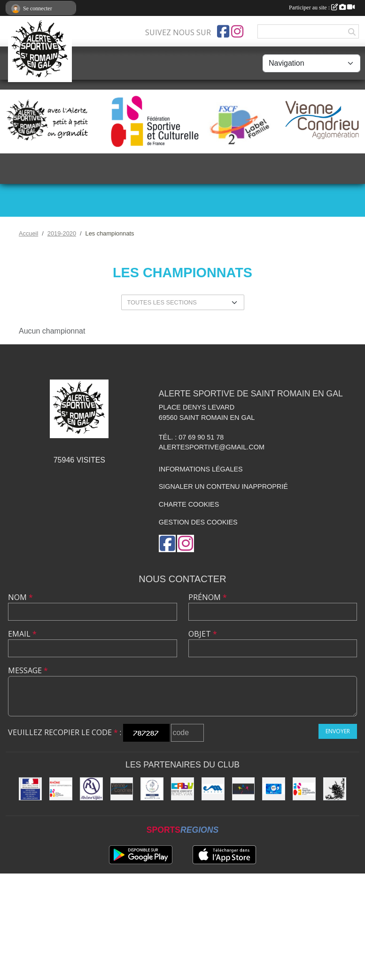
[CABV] (182, 789)
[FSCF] (304, 789)
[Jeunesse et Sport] (30, 789)
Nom (20, 597)
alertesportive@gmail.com (212, 447)
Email (22, 634)
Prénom (208, 597)
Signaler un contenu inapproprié (223, 486)
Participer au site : (322, 8)
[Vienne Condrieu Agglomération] (122, 789)
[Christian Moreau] (213, 789)
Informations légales (201, 469)
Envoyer (338, 731)
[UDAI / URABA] (244, 789)
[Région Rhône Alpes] (91, 789)
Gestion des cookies (198, 522)
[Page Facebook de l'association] (223, 31)
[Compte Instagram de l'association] (237, 31)
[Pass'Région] (274, 789)
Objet (203, 634)
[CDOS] (152, 789)
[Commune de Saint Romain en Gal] (335, 789)
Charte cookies (189, 504)
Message (28, 670)
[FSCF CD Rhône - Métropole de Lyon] (61, 789)
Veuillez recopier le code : (65, 732)
